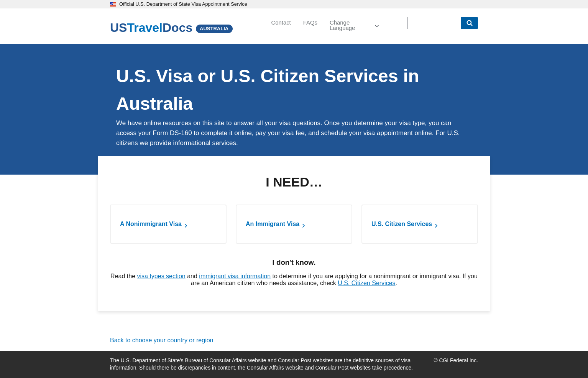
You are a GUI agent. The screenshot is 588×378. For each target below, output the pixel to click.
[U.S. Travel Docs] (151, 28)
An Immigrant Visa (273, 224)
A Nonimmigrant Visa (151, 224)
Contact (281, 23)
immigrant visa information (235, 276)
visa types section (161, 276)
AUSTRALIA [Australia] (214, 29)
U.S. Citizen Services (402, 224)
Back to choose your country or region (162, 340)
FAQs (310, 23)
